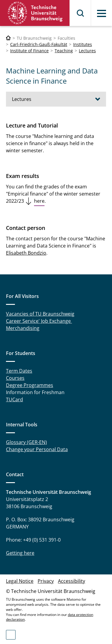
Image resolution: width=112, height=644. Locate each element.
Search (81, 13)
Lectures (87, 51)
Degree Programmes (30, 385)
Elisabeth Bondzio (26, 253)
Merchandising (23, 328)
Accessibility (72, 581)
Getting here (20, 553)
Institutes (83, 44)
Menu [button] (102, 13)
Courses (15, 378)
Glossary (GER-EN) (26, 442)
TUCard (14, 399)
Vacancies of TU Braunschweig (40, 314)
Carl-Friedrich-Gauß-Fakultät (39, 44)
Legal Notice (20, 581)
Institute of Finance (29, 51)
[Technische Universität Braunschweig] (8, 38)
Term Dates (19, 371)
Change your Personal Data (37, 449)
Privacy (46, 581)
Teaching (64, 51)
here (39, 201)
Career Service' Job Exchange (39, 321)
